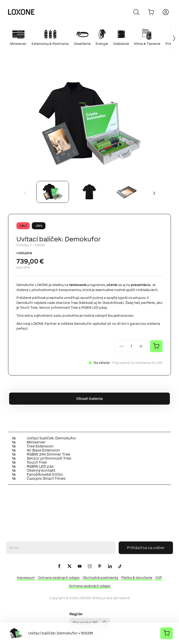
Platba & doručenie (137, 578)
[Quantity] (131, 346)
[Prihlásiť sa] (166, 12)
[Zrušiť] (136, 12)
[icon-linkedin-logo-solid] (110, 567)
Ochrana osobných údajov (59, 578)
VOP (159, 578)
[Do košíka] (151, 12)
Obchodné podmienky (100, 578)
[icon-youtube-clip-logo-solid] (80, 567)
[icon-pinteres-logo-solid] (100, 567)
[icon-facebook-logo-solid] (59, 567)
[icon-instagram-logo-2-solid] (90, 567)
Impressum (26, 578)
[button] (89, 123)
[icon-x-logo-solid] (69, 567)
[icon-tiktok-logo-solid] (120, 567)
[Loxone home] (21, 12)
